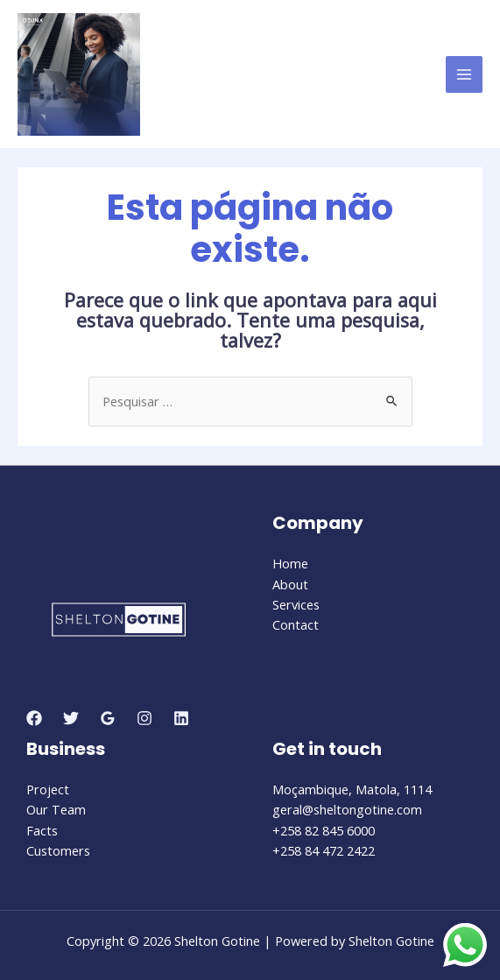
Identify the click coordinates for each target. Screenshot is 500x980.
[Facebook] (34, 718)
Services (296, 604)
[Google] (108, 718)
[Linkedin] (181, 718)
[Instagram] (144, 718)
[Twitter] (71, 718)
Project (48, 789)
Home (290, 563)
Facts (42, 830)
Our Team (56, 809)
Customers (58, 850)
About (290, 584)
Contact (296, 624)
